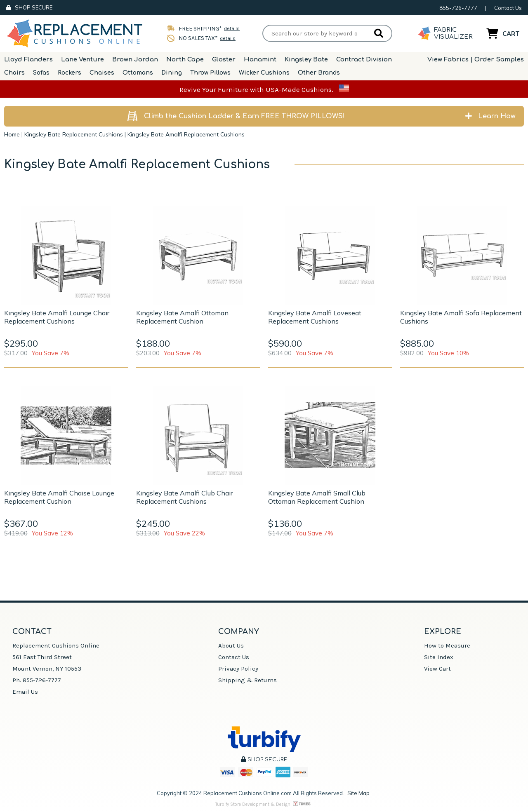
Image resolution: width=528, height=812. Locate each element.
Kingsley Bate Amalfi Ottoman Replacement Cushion (182, 317)
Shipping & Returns (247, 680)
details (232, 28)
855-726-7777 (458, 8)
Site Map (358, 793)
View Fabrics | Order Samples (476, 60)
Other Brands (319, 73)
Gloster (224, 60)
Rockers (70, 73)
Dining (172, 73)
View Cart (437, 669)
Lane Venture (82, 60)
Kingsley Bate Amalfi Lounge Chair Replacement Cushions (57, 317)
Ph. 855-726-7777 (37, 680)
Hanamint (260, 60)
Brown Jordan (135, 60)
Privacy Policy (238, 669)
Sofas (41, 73)
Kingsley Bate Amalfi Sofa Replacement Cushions (461, 317)
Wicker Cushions (264, 73)
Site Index (439, 657)
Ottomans (138, 73)
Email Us (25, 692)
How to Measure (447, 645)
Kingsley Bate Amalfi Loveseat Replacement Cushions (315, 317)
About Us (231, 645)
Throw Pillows (210, 73)
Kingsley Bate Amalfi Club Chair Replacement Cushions (184, 497)
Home (12, 134)
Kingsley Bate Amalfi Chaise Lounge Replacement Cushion (59, 497)
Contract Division (364, 60)
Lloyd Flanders (28, 60)
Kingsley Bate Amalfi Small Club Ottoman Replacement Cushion (317, 497)
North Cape (185, 60)
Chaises (102, 73)
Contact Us (508, 8)
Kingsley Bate (306, 60)
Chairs (14, 73)
